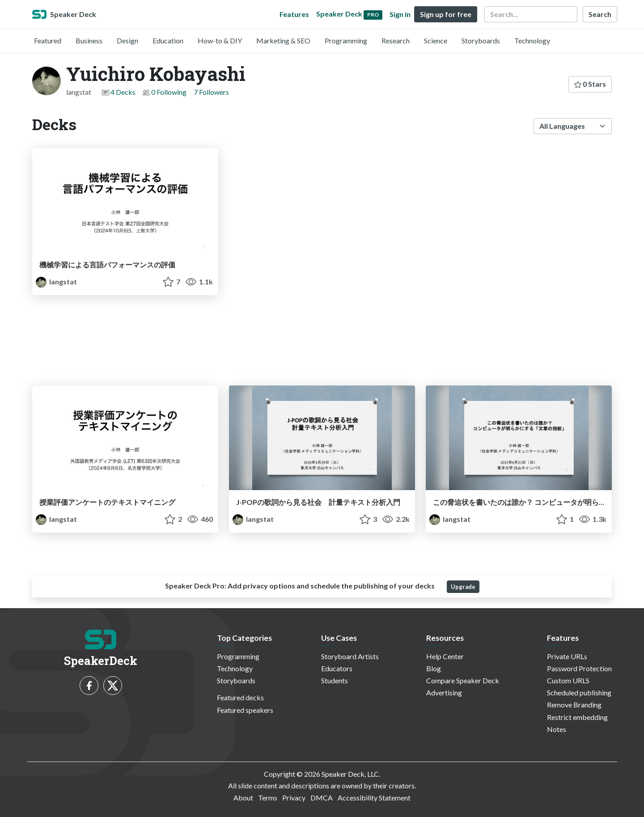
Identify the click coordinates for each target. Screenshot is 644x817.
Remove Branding (574, 705)
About (243, 798)
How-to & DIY (220, 40)
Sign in (400, 14)
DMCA (322, 798)
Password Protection (579, 668)
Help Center (445, 656)
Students (335, 680)
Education (168, 40)
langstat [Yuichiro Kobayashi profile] (56, 282)
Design (127, 40)
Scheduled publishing (579, 692)
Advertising (444, 692)
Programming (346, 40)
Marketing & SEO (283, 40)
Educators (337, 668)
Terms (268, 798)
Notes (557, 729)
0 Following (169, 92)
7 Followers (211, 92)
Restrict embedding (577, 717)
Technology (532, 40)
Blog (434, 668)
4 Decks (123, 92)
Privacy (294, 798)
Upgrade (463, 587)
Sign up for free (446, 14)
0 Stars (590, 84)
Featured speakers (245, 710)
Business (89, 40)
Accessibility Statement (374, 798)
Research (396, 40)
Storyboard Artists (350, 656)
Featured (48, 40)
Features (294, 14)
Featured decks (240, 697)
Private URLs (567, 656)
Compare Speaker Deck (463, 680)
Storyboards (481, 40)
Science (436, 40)
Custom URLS (568, 680)
